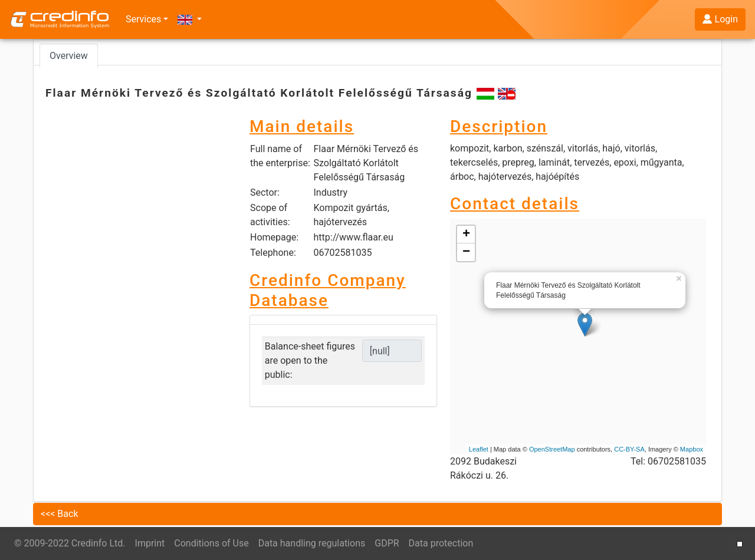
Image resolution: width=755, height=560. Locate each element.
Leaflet (479, 449)
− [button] (466, 252)
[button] (190, 19)
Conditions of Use (211, 543)
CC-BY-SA (629, 449)
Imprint (150, 543)
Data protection (441, 543)
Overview (69, 56)
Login (720, 19)
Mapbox (692, 449)
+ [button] (466, 235)
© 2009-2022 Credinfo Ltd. (70, 543)
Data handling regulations (312, 543)
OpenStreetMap (552, 449)
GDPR (387, 543)
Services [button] (143, 19)
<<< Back (60, 514)
